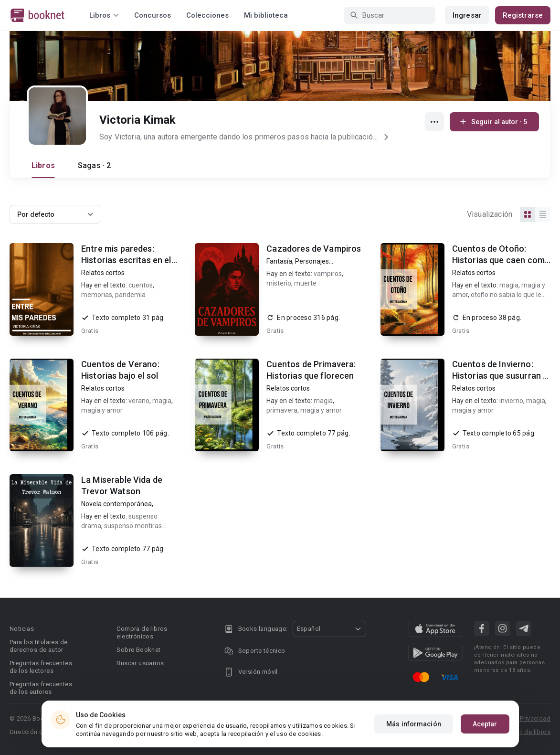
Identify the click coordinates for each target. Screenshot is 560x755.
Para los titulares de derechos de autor (38, 646)
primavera (282, 410)
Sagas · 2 (94, 165)
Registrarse (523, 15)
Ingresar (467, 15)
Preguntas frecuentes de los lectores (41, 667)
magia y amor (102, 410)
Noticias (22, 629)
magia (509, 285)
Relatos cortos (103, 273)
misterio (279, 283)
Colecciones (207, 15)
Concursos (153, 15)
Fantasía (279, 261)
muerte (305, 283)
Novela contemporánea (116, 504)
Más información (414, 724)
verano (139, 401)
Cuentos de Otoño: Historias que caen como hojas (501, 260)
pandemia (130, 295)
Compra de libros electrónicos (142, 633)
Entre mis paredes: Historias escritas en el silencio (126, 260)
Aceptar (485, 724)
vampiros (328, 274)
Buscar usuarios (140, 663)
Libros (43, 165)
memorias (97, 295)
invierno (511, 401)
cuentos (141, 285)
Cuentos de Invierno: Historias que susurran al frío (501, 376)
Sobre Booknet (138, 650)
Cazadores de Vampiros (314, 249)
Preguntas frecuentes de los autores (41, 688)
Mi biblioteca (266, 15)
